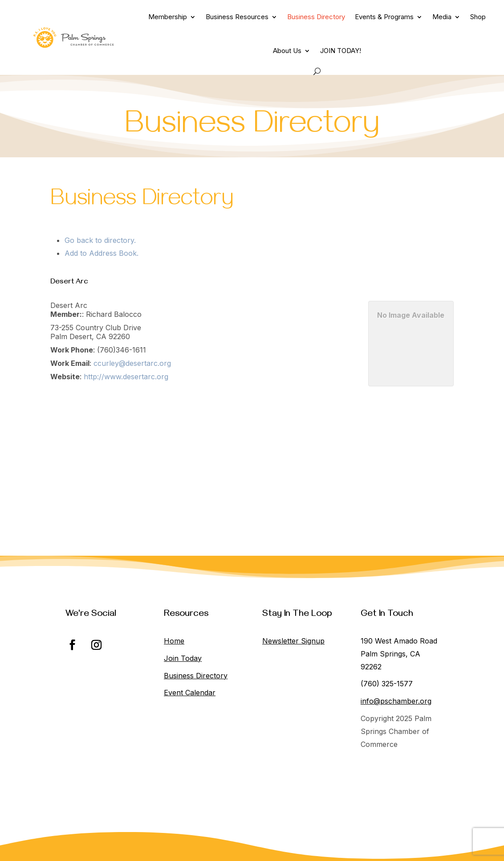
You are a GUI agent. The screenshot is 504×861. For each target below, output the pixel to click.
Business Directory (316, 17)
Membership (168, 17)
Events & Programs (384, 17)
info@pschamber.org (396, 701)
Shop (478, 17)
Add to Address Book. (102, 253)
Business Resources (237, 17)
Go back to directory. (100, 240)
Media (442, 17)
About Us (287, 51)
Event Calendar (190, 693)
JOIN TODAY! (341, 51)
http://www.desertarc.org (126, 377)
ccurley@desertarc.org (132, 363)
